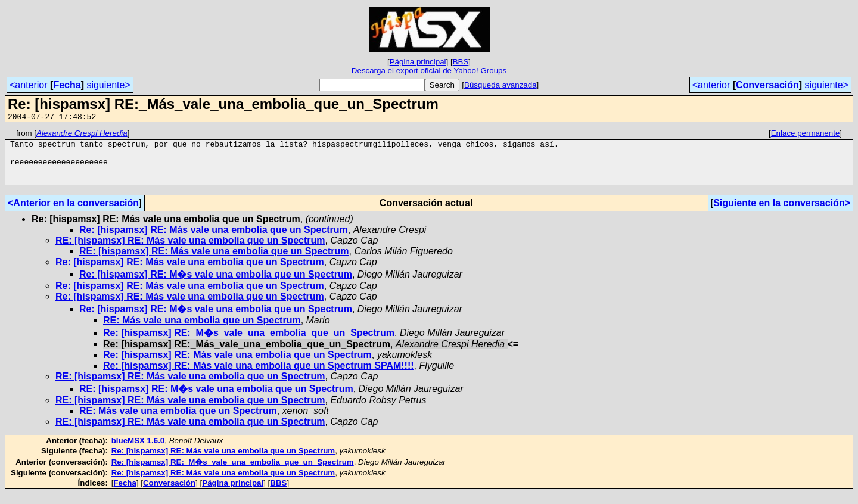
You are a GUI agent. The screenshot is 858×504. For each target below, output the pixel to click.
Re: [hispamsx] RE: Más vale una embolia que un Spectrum (214, 240)
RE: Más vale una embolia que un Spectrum (202, 331)
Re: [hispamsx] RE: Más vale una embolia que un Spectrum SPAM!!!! (259, 376)
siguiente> (108, 85)
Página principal (418, 62)
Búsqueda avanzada (500, 85)
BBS (461, 62)
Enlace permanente (806, 135)
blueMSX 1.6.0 (138, 451)
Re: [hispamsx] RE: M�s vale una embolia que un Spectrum (216, 285)
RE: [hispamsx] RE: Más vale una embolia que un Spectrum (190, 251)
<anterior (29, 85)
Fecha (67, 85)
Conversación (767, 85)
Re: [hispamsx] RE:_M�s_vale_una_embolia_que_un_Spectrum (249, 343)
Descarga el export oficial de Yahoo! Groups (429, 71)
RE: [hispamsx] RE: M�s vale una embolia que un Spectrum (216, 399)
